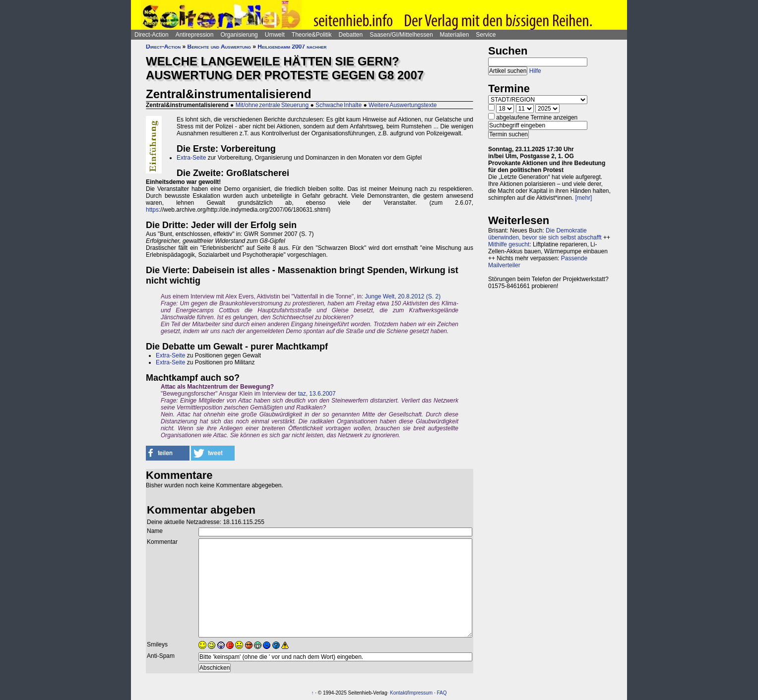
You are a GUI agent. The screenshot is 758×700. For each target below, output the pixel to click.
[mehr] (583, 198)
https (152, 210)
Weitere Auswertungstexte (403, 105)
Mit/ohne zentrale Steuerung (272, 105)
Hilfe (535, 71)
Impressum (420, 693)
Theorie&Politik (312, 35)
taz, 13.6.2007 (317, 394)
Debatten (351, 35)
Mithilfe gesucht (509, 244)
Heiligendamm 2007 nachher (292, 47)
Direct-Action (152, 35)
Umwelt (275, 35)
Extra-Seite (191, 158)
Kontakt (398, 693)
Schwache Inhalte (339, 105)
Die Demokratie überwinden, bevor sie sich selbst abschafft (545, 234)
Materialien (455, 35)
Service (486, 35)
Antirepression (195, 35)
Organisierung (239, 35)
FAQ (442, 693)
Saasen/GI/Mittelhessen (401, 35)
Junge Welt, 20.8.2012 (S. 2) (403, 296)
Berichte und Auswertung (219, 47)
